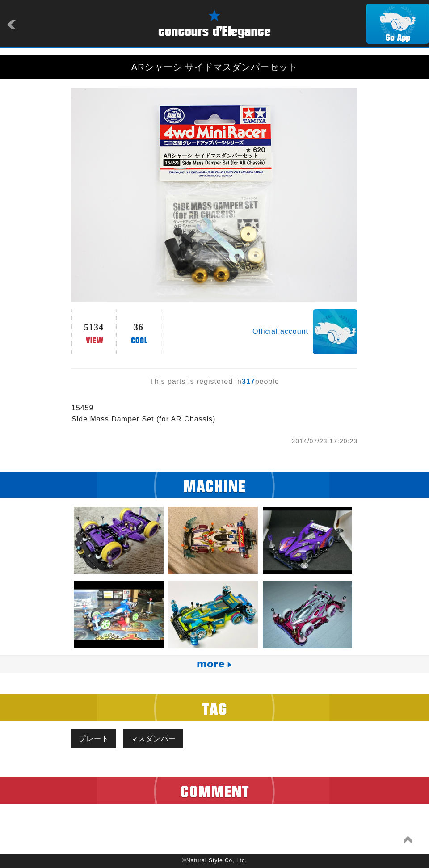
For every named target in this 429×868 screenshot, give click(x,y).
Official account (280, 331)
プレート (94, 739)
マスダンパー (153, 739)
